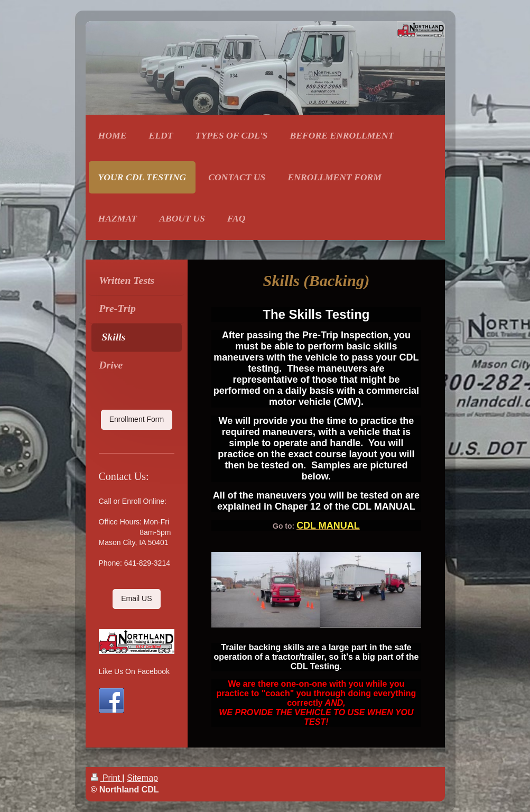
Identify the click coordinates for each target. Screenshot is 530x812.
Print (107, 778)
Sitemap (142, 778)
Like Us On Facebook (134, 671)
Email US (136, 598)
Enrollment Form (137, 419)
